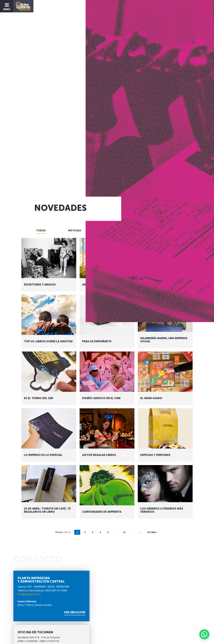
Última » (152, 532)
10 (124, 532)
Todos (41, 231)
